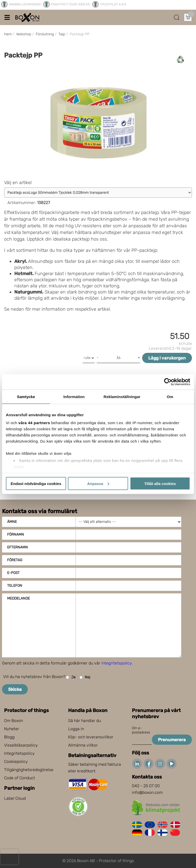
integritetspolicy (117, 663)
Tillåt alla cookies (160, 483)
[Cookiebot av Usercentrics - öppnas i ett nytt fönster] (168, 382)
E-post (13, 573)
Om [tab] (170, 396)
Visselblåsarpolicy (21, 745)
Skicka (15, 689)
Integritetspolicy (19, 753)
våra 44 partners (34, 423)
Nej (85, 677)
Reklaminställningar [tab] (122, 396)
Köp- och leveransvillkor (91, 737)
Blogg (9, 737)
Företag (15, 560)
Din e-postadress (141, 730)
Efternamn (17, 547)
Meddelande (19, 598)
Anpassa (98, 483)
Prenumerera (172, 740)
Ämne (12, 522)
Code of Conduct (20, 778)
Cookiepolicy (16, 762)
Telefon (15, 586)
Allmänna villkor (83, 745)
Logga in (76, 729)
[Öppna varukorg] (188, 17)
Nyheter (12, 729)
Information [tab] (74, 396)
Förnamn (16, 534)
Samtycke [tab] (26, 396)
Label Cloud (15, 798)
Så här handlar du (84, 721)
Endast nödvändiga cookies (36, 483)
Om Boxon (14, 721)
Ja (71, 677)
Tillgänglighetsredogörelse (29, 770)
